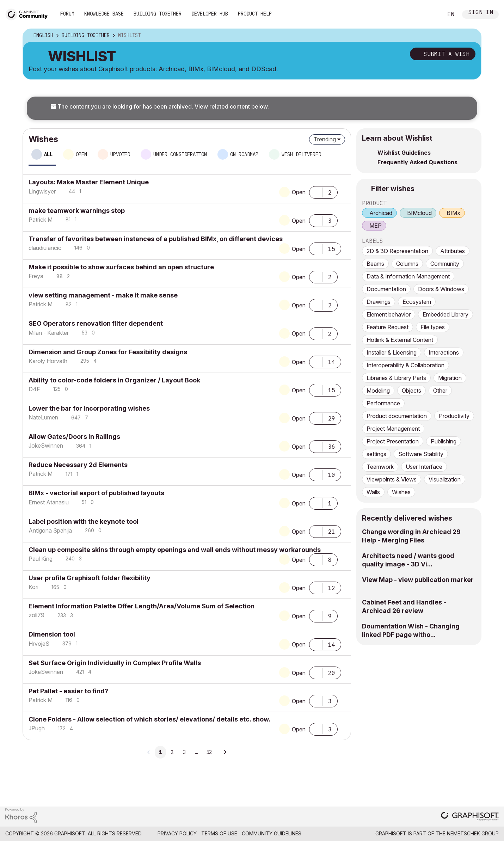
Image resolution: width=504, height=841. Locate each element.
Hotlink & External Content (400, 340)
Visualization (445, 479)
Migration (450, 378)
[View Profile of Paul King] (41, 559)
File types (433, 327)
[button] (316, 192)
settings (376, 454)
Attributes (453, 251)
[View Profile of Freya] (36, 276)
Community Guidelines (272, 833)
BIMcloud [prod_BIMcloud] (419, 213)
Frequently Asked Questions (417, 162)
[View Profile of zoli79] (36, 615)
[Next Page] (225, 752)
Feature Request (388, 327)
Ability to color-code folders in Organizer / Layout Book (114, 380)
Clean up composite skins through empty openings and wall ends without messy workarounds (175, 550)
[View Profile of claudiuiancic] (45, 248)
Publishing (444, 441)
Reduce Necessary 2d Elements (78, 465)
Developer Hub (210, 14)
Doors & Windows (441, 289)
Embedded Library (445, 314)
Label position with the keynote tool (84, 521)
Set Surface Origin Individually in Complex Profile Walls (115, 663)
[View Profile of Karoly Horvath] (48, 361)
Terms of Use (219, 833)
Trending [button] (325, 139)
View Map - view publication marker (418, 580)
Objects (411, 391)
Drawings (379, 302)
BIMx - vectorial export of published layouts (96, 493)
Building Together (158, 14)
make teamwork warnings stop (77, 211)
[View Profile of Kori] (33, 587)
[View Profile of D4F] (34, 389)
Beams (375, 264)
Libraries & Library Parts (396, 378)
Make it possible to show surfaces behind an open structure (121, 267)
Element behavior (389, 314)
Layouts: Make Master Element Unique (89, 182)
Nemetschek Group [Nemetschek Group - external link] (473, 833)
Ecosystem (417, 302)
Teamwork (380, 467)
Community (445, 264)
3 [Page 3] (184, 752)
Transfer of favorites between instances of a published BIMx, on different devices (156, 239)
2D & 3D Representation (397, 251)
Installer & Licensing (392, 352)
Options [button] (471, 36)
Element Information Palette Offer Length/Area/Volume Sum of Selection (142, 606)
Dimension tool (52, 634)
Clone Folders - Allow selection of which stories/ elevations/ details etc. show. (149, 719)
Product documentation (397, 416)
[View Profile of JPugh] (37, 728)
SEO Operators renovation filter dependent (96, 323)
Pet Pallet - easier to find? (68, 691)
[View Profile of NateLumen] (43, 417)
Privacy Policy (177, 833)
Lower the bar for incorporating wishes (89, 408)
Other (440, 391)
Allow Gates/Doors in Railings (74, 437)
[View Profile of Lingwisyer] (42, 191)
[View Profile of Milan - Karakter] (49, 333)
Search (430, 14)
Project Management (393, 429)
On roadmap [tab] (244, 154)
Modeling (378, 391)
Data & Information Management (408, 276)
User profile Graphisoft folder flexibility (90, 578)
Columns (407, 264)
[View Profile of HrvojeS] (39, 644)
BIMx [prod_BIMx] (453, 213)
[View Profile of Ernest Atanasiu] (49, 502)
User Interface (424, 467)
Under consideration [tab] (180, 154)
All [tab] (48, 154)
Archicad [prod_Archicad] (381, 213)
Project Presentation (393, 441)
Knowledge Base (104, 14)
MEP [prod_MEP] (376, 226)
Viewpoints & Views (392, 479)
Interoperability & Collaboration (405, 365)
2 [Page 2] (172, 752)
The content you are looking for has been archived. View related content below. (160, 106)
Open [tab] (81, 154)
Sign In (481, 13)
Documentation (386, 289)
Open (299, 192)
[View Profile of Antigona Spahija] (50, 530)
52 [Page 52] (209, 752)
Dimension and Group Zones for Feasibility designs (108, 352)
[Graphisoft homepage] (470, 817)
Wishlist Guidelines (404, 153)
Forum (67, 14)
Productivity (454, 416)
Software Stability (421, 454)
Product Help (255, 14)
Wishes (401, 492)
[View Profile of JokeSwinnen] (46, 446)
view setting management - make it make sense (103, 295)
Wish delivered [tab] (301, 154)
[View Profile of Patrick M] (41, 220)
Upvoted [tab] (120, 154)
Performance (383, 403)
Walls (373, 492)
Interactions (444, 352)
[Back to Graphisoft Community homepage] (29, 14)
